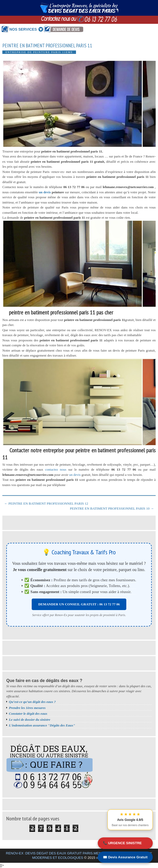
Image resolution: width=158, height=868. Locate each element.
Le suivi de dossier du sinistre (30, 720)
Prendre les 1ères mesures (27, 708)
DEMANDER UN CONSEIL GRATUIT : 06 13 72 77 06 (79, 604)
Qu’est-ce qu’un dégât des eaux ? (32, 702)
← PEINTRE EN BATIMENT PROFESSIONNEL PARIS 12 (46, 503)
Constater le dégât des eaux (28, 714)
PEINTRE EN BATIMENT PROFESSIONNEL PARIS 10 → (112, 508)
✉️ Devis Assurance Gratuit (125, 857)
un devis (45, 192)
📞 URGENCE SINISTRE (122, 843)
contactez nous (56, 469)
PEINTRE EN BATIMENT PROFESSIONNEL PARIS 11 (47, 46)
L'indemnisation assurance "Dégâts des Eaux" (42, 725)
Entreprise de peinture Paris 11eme (39, 52)
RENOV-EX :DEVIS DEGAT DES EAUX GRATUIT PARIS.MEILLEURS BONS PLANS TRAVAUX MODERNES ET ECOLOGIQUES (79, 855)
